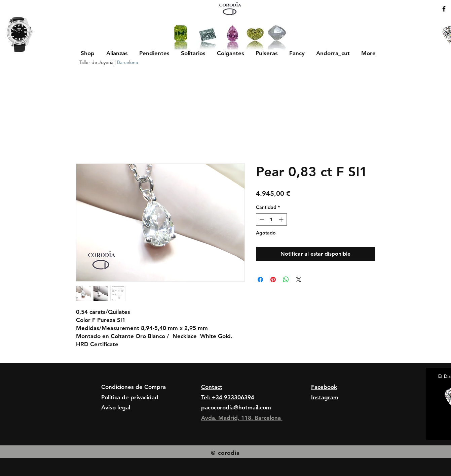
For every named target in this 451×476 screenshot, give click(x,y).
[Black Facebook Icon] (444, 9)
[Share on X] (299, 280)
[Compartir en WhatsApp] (286, 280)
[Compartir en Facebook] (260, 280)
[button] (117, 53)
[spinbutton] (271, 219)
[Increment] (282, 219)
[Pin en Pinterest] (273, 280)
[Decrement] (261, 219)
